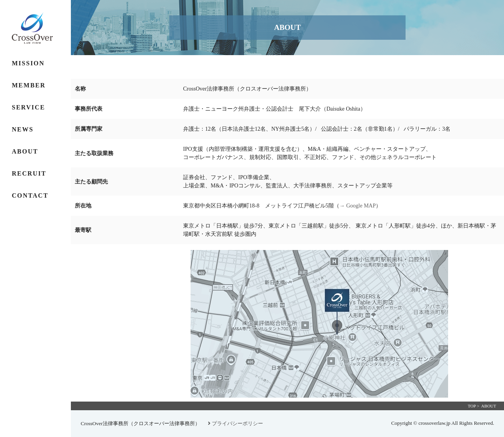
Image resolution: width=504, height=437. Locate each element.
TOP (472, 406)
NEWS (23, 129)
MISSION (28, 63)
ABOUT (25, 151)
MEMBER (29, 85)
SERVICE (29, 107)
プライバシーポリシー (235, 423)
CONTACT (30, 195)
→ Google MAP (358, 206)
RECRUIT (29, 173)
